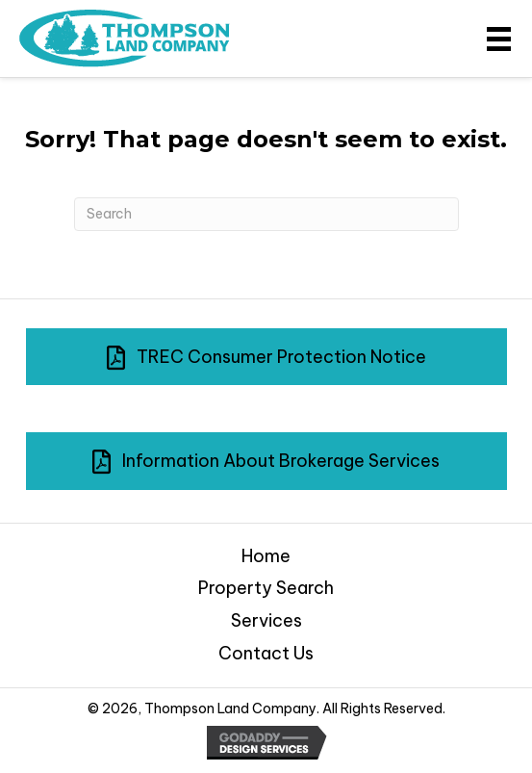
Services (266, 620)
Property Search (266, 588)
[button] (266, 357)
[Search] (266, 214)
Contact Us (266, 653)
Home (266, 556)
